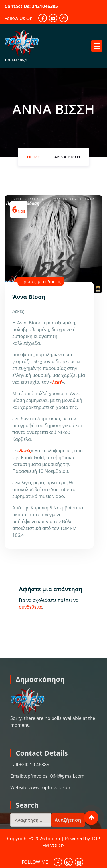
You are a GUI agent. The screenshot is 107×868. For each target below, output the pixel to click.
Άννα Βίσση (67, 157)
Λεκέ (57, 382)
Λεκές (25, 451)
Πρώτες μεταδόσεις (41, 282)
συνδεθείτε (30, 607)
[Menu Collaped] (97, 46)
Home (33, 157)
